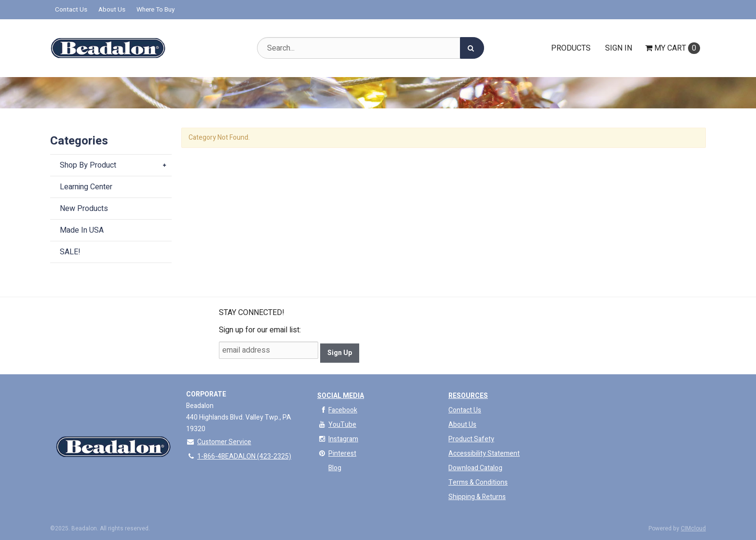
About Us (112, 10)
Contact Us (71, 10)
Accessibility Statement (484, 454)
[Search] (472, 48)
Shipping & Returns (477, 497)
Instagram (338, 439)
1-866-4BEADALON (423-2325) (239, 456)
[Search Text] (370, 48)
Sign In (619, 48)
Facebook (337, 410)
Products (571, 48)
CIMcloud (693, 528)
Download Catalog (475, 468)
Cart (673, 48)
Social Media (341, 396)
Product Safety (471, 439)
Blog (335, 468)
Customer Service (219, 442)
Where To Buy (155, 10)
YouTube (337, 425)
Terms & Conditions (478, 482)
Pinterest (337, 454)
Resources (468, 396)
